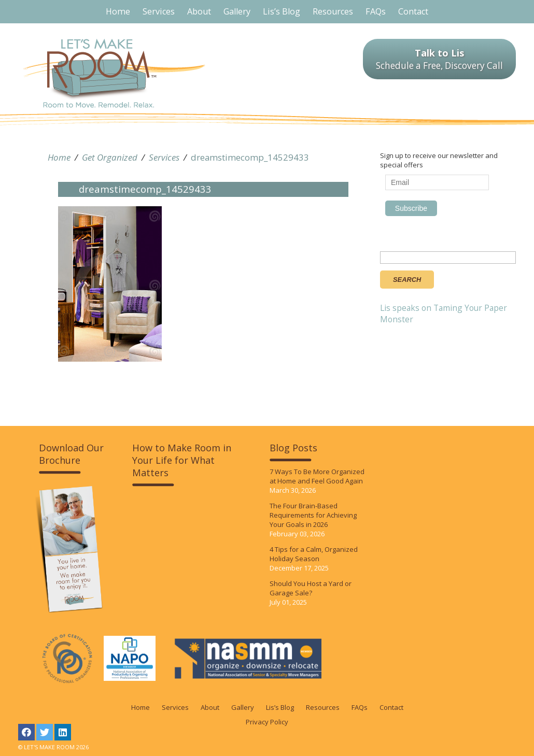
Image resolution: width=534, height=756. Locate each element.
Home (59, 157)
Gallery (243, 707)
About (210, 707)
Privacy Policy (267, 722)
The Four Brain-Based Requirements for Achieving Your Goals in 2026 (313, 515)
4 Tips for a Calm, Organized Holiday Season (314, 554)
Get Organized (110, 157)
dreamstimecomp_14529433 (250, 157)
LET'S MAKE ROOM (114, 73)
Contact (391, 707)
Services (164, 157)
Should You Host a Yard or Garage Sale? (311, 588)
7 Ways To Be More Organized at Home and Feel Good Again (317, 476)
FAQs (360, 707)
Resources (323, 707)
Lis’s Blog (280, 707)
